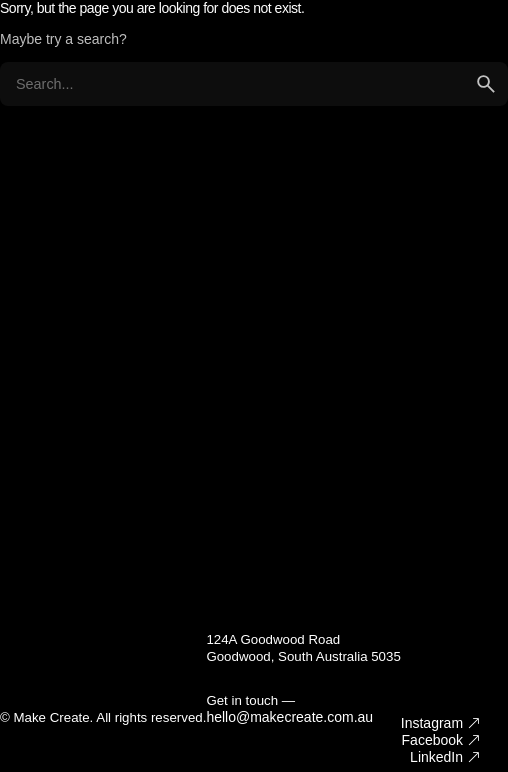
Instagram (432, 723)
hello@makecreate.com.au (289, 717)
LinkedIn (436, 757)
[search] (486, 84)
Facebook (432, 740)
